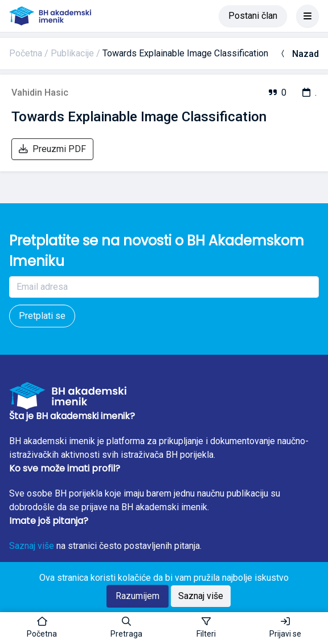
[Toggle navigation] (307, 16)
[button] (126, 628)
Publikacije (72, 53)
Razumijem (138, 596)
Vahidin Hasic (40, 93)
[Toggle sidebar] (206, 628)
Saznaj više (32, 546)
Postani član (253, 16)
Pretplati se (42, 316)
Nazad (299, 54)
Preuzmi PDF (52, 149)
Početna (26, 53)
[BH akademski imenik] (50, 16)
